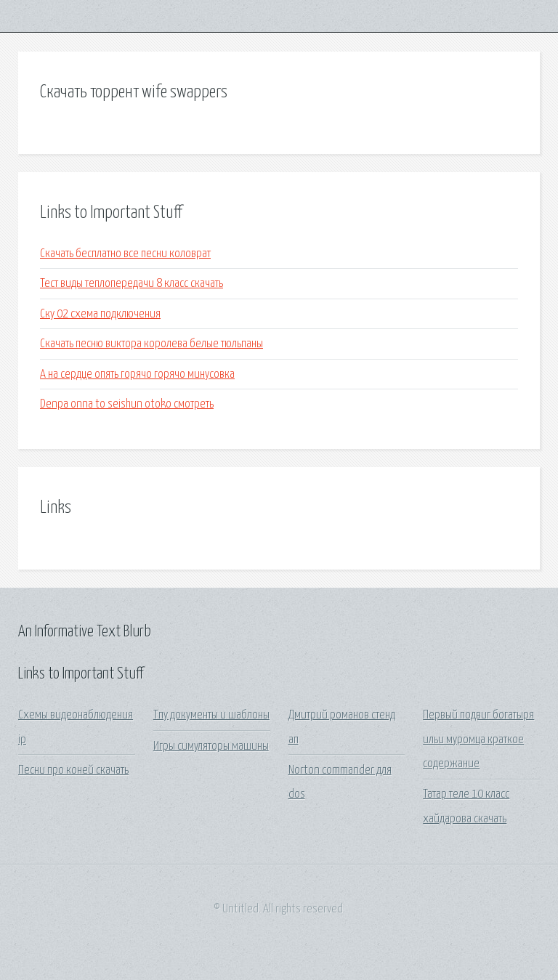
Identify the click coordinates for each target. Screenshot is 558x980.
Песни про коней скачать (73, 770)
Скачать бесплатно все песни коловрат (125, 254)
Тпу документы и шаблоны (211, 715)
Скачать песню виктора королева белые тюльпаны (151, 344)
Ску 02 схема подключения (100, 314)
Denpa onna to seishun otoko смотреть (127, 404)
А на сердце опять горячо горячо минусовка (137, 374)
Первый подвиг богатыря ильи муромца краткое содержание (478, 740)
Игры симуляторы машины (211, 746)
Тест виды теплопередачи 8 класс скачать (132, 284)
